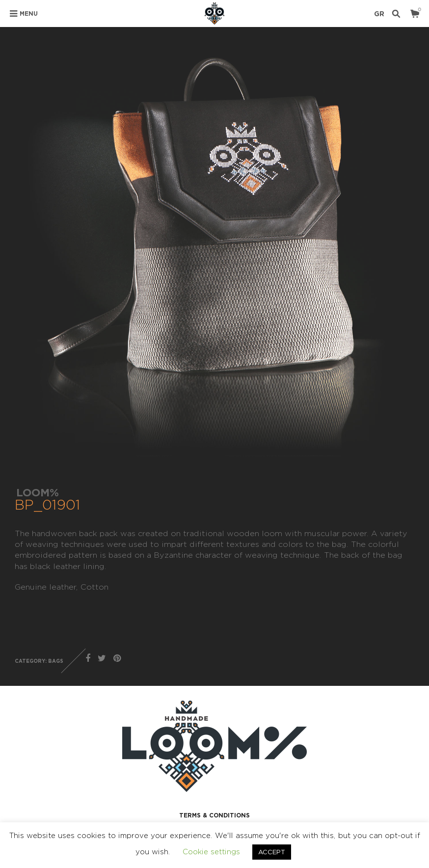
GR (379, 14)
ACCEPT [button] (272, 852)
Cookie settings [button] (211, 852)
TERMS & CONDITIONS (214, 815)
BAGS (56, 661)
